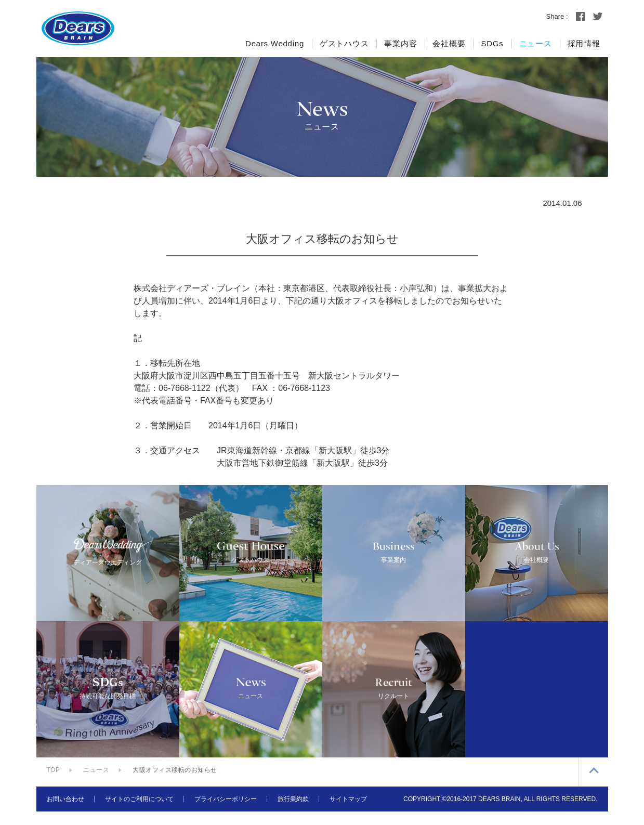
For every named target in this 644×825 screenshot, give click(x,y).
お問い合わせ (65, 813)
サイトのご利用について (139, 813)
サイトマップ (348, 813)
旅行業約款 (293, 813)
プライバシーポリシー (226, 813)
